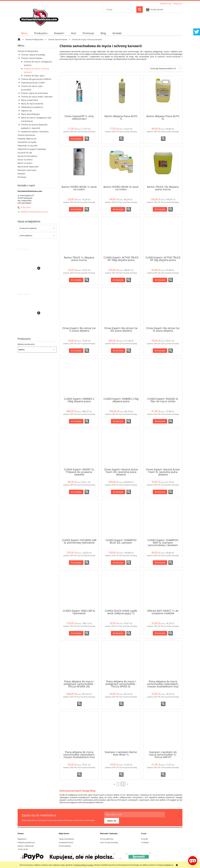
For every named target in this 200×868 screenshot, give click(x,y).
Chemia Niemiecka (26, 135)
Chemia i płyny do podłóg (33, 55)
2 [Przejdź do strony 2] (123, 784)
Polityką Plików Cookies (84, 865)
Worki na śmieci (25, 163)
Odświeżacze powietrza (32, 107)
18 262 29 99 (25, 207)
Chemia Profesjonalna (28, 51)
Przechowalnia (65, 845)
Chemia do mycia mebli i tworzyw (37, 97)
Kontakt (145, 837)
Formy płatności (107, 837)
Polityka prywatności (26, 841)
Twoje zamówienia (66, 837)
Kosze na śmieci (25, 160)
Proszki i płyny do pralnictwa (34, 93)
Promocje (22, 177)
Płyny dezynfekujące (31, 114)
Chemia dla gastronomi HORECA (36, 79)
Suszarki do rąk (25, 153)
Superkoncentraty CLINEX (33, 83)
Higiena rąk (26, 111)
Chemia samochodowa (32, 58)
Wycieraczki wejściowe (28, 167)
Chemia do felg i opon (34, 76)
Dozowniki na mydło (27, 142)
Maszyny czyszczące (27, 170)
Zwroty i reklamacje (26, 845)
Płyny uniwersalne (30, 100)
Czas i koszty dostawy (109, 841)
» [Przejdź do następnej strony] (128, 784)
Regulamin (22, 837)
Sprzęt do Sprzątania (27, 156)
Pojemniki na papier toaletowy (32, 149)
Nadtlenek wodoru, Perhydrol (35, 132)
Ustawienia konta (66, 841)
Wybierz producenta (26, 344)
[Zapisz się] (172, 817)
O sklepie (145, 841)
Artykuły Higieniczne (27, 139)
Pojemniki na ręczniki (28, 146)
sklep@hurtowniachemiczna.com (34, 212)
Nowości (22, 174)
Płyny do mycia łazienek (32, 104)
